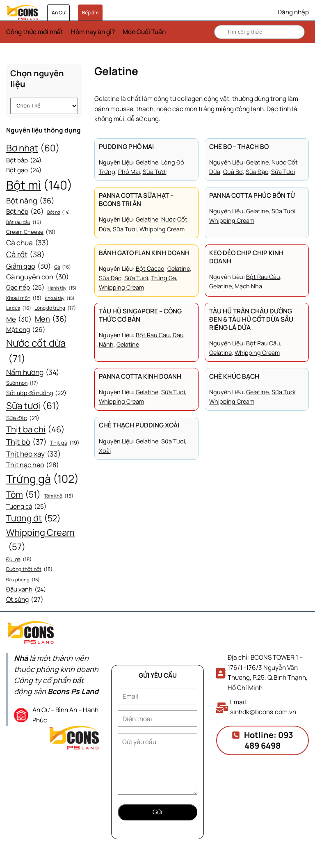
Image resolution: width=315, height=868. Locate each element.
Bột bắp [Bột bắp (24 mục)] (24, 160)
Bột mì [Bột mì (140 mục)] (39, 185)
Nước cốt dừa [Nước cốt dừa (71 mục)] (36, 351)
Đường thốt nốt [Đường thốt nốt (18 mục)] (29, 569)
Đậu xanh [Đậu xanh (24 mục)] (26, 589)
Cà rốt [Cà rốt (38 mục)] (25, 255)
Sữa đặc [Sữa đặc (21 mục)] (23, 418)
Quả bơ (233, 172)
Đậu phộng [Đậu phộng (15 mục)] (23, 580)
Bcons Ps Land (73, 691)
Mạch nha (248, 286)
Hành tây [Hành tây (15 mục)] (62, 288)
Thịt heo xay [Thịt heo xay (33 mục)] (33, 454)
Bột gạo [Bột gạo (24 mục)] (24, 170)
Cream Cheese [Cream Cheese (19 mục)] (31, 232)
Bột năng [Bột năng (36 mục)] (30, 201)
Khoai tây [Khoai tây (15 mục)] (60, 298)
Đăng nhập (293, 12)
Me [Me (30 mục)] (19, 319)
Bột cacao (150, 268)
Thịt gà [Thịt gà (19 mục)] (65, 443)
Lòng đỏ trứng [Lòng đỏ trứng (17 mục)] (55, 308)
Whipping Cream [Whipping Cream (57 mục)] (40, 540)
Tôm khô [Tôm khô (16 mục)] (59, 496)
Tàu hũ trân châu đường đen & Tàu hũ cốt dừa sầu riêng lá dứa (251, 320)
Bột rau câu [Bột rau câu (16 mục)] (24, 223)
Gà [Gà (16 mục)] (63, 267)
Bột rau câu (263, 277)
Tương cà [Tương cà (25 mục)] (26, 507)
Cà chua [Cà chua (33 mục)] (27, 243)
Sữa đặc (257, 172)
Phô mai (129, 172)
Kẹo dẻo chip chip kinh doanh (246, 257)
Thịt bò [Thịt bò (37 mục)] (26, 442)
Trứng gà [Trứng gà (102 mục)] (42, 479)
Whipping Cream (162, 229)
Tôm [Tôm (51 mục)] (23, 495)
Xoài (105, 451)
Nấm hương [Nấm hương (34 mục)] (33, 372)
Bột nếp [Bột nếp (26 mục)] (25, 212)
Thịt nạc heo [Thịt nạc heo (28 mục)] (33, 465)
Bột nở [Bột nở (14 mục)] (59, 212)
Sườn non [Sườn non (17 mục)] (22, 383)
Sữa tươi (155, 172)
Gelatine (147, 162)
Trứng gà (163, 278)
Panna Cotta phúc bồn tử (252, 196)
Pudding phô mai (126, 147)
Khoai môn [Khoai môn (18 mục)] (24, 298)
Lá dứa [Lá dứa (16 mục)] (19, 308)
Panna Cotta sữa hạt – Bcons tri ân (136, 200)
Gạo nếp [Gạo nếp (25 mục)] (25, 288)
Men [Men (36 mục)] (51, 319)
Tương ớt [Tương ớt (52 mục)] (33, 519)
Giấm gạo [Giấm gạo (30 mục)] (29, 266)
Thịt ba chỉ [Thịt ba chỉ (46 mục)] (35, 429)
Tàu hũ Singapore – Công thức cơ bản (140, 315)
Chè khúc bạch (234, 377)
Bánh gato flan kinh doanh (144, 253)
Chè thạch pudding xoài (139, 425)
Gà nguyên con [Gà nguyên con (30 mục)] (38, 277)
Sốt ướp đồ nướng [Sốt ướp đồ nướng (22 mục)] (36, 393)
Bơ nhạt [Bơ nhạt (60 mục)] (33, 148)
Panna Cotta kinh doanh (140, 377)
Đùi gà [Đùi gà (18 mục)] (19, 560)
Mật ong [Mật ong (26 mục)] (26, 330)
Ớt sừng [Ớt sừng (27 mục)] (25, 600)
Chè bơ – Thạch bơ (239, 147)
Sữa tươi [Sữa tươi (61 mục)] (33, 406)
